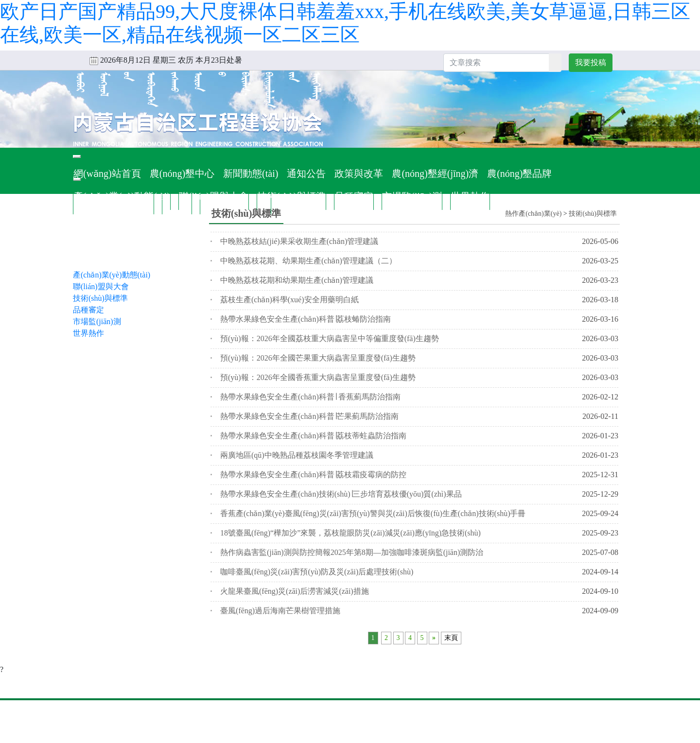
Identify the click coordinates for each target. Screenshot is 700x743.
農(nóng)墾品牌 (519, 173)
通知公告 (306, 173)
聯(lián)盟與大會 (214, 196)
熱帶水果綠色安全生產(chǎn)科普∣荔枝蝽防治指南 (306, 319)
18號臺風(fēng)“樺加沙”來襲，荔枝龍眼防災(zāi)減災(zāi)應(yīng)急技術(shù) (350, 533)
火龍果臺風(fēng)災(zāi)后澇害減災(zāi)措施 (295, 591)
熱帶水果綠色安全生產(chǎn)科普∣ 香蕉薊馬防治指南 (310, 397)
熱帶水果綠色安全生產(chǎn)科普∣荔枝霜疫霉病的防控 (313, 475)
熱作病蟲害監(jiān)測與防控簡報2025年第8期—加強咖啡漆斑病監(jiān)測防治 (352, 552)
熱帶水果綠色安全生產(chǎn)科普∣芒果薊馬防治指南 (309, 416)
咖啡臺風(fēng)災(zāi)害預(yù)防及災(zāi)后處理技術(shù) (317, 572)
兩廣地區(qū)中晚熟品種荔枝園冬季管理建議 (297, 455)
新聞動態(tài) (251, 173)
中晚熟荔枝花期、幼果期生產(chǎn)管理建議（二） (308, 261)
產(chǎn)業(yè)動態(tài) (122, 196)
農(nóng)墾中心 (182, 173)
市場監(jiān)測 (412, 196)
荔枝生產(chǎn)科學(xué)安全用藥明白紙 (289, 300)
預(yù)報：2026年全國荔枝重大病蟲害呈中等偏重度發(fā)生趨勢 (330, 338)
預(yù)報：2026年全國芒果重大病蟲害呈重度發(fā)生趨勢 (318, 358)
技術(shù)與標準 (291, 196)
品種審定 (354, 196)
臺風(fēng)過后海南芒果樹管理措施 (280, 611)
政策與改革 (359, 173)
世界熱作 (470, 196)
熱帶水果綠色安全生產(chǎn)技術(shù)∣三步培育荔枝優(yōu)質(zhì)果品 (341, 494)
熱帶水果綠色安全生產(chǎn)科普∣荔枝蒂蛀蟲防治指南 (313, 436)
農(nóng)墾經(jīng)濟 (435, 173)
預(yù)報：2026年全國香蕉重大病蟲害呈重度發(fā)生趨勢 (318, 377)
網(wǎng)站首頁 (107, 173)
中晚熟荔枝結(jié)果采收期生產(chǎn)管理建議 (299, 241)
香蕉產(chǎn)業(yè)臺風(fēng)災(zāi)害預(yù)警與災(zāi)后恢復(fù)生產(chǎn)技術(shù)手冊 (373, 513)
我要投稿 (591, 62)
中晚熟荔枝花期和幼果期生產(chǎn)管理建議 (297, 280)
